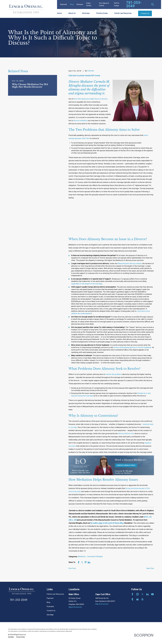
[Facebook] (132, 594)
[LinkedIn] (147, 594)
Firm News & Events (104, 4)
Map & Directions (75, 607)
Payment (64, 4)
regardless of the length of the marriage (87, 284)
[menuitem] (11, 637)
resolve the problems (114, 374)
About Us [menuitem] (72, 13)
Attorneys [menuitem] (86, 13)
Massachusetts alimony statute (130, 264)
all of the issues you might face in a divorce (91, 99)
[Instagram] (137, 594)
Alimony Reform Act (126, 434)
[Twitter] (142, 594)
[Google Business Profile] (137, 599)
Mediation (82, 557)
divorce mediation (80, 121)
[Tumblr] (132, 599)
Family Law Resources (55, 594)
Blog (72, 4)
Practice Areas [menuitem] (102, 13)
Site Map (50, 615)
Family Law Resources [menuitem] (123, 13)
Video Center (89, 4)
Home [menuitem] (59, 13)
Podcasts (50, 607)
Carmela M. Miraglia (95, 557)
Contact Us (51, 611)
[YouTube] (152, 594)
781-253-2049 (134, 4)
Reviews (80, 4)
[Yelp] (142, 599)
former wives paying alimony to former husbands (132, 347)
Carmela (91, 71)
